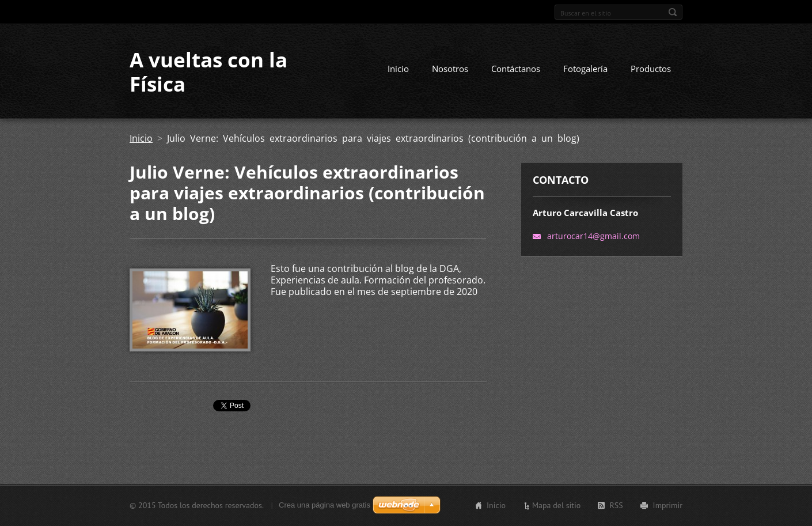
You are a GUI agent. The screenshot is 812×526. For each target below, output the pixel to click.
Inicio (398, 69)
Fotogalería (585, 69)
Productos (651, 69)
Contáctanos (516, 69)
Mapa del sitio (556, 505)
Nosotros (450, 69)
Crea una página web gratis (325, 505)
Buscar (673, 12)
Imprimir (668, 505)
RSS (616, 505)
